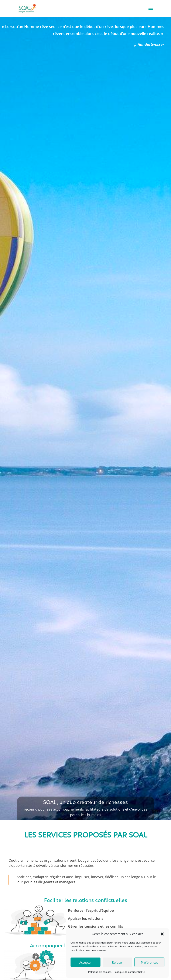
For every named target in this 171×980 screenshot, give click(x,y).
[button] (162, 934)
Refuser (117, 962)
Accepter (85, 962)
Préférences (149, 962)
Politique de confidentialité (129, 972)
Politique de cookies (100, 972)
